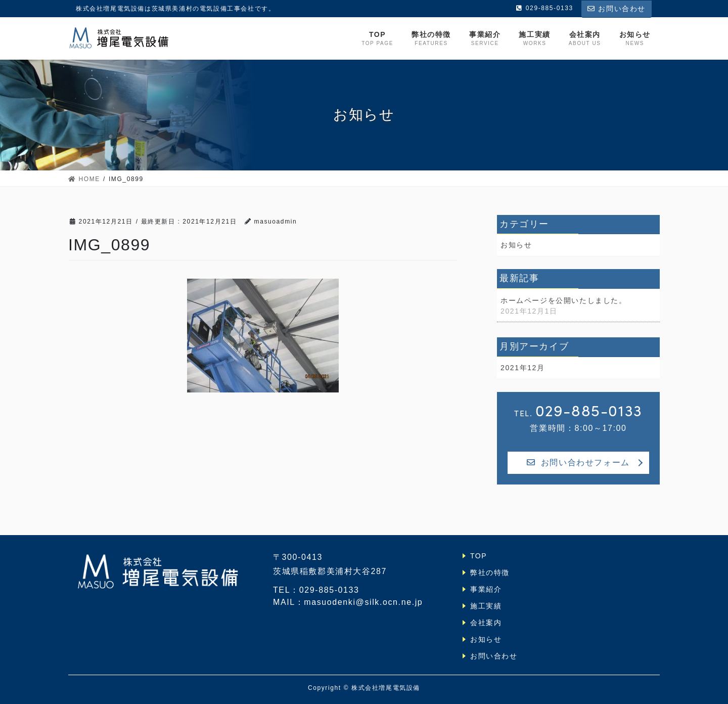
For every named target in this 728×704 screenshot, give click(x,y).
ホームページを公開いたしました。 (564, 300)
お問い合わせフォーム (578, 463)
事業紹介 (486, 589)
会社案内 (486, 623)
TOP (479, 556)
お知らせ (516, 245)
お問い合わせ (617, 9)
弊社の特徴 (490, 573)
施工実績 (486, 606)
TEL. (578, 410)
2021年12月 (523, 368)
